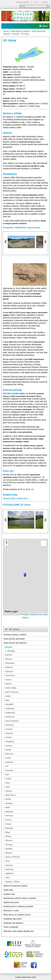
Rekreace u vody (11, 911)
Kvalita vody (9, 894)
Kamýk (8, 750)
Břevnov (9, 659)
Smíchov (9, 845)
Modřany (9, 803)
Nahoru (26, 617)
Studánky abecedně (13, 919)
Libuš (8, 787)
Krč (7, 766)
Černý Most (10, 675)
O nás (36, 2)
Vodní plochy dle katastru (15, 643)
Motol (8, 807)
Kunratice (9, 770)
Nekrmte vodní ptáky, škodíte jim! (19, 931)
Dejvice (8, 684)
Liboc (8, 783)
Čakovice (9, 671)
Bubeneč (9, 667)
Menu (45, 26)
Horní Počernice (12, 721)
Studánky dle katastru (13, 923)
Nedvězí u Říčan (12, 882)
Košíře (8, 758)
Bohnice (9, 655)
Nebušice (9, 812)
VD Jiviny (25, 34)
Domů (6, 31)
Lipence (9, 791)
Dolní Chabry (11, 688)
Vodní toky (8, 890)
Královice (9, 762)
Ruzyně (16, 34)
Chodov (9, 737)
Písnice (8, 820)
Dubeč (8, 696)
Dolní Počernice (12, 692)
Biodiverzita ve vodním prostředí (18, 906)
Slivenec (9, 840)
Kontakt (45, 2)
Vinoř (7, 861)
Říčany (8, 836)
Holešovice (10, 717)
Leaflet (25, 614)
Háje (7, 700)
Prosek (8, 824)
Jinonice (9, 746)
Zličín (8, 878)
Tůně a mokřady (11, 927)
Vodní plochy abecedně (14, 639)
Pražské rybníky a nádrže (15, 635)
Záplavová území (11, 902)
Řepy (8, 832)
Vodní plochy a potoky (20, 31)
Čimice (8, 680)
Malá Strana (10, 795)
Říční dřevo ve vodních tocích (17, 915)
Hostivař (9, 729)
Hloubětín (9, 704)
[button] (25, 575)
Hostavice (9, 725)
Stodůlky (9, 849)
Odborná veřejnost (23, 2)
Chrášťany (10, 742)
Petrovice (9, 816)
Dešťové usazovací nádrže (16, 886)
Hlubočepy (10, 709)
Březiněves (10, 663)
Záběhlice (9, 874)
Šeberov (9, 853)
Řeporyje (9, 828)
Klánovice (9, 754)
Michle (8, 799)
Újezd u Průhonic (13, 857)
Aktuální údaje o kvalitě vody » (16, 498)
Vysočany (9, 869)
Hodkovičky (10, 713)
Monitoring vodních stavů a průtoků (20, 898)
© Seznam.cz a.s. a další (38, 614)
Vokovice (9, 865)
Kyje (7, 774)
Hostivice (9, 733)
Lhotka (8, 779)
